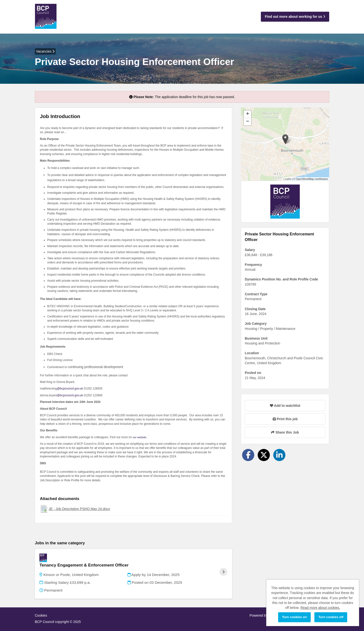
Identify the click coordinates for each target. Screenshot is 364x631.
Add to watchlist (285, 406)
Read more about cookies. (320, 608)
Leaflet (287, 179)
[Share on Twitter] (264, 455)
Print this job (285, 419)
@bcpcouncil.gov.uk (70, 389)
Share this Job (285, 432)
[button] (285, 139)
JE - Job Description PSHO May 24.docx (79, 509)
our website (139, 437)
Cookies (41, 609)
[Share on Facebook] (248, 455)
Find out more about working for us (295, 17)
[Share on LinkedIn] (279, 455)
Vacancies (45, 51)
